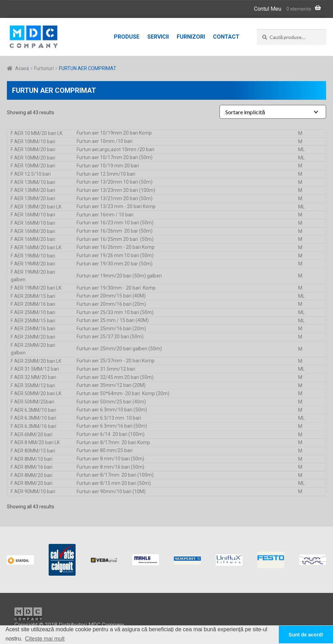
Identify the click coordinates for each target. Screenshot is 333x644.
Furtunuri (44, 68)
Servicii (158, 37)
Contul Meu (268, 9)
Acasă (22, 68)
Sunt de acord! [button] (306, 635)
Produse (127, 37)
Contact (226, 37)
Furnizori (191, 37)
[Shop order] (273, 112)
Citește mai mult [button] (45, 639)
